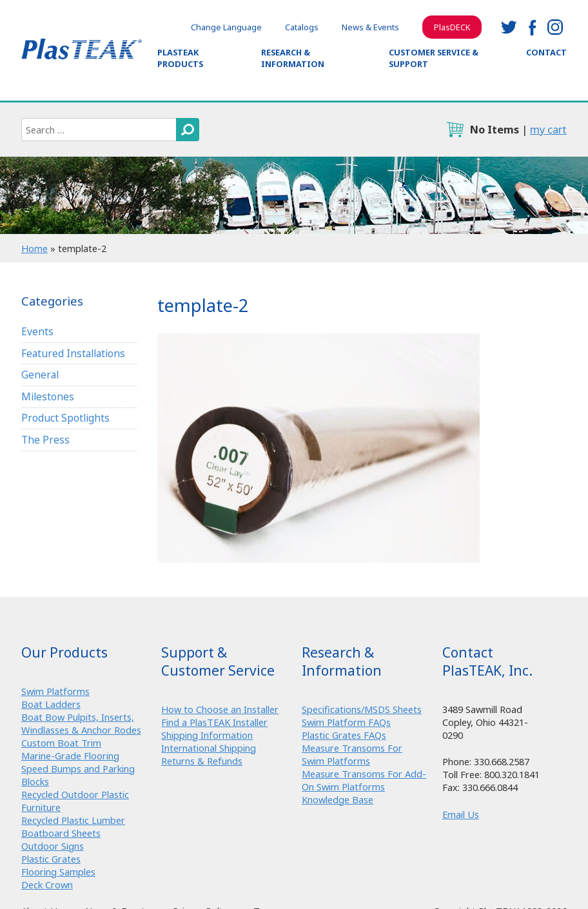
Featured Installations (73, 353)
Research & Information (293, 58)
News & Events (370, 27)
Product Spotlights (65, 418)
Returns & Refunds (202, 761)
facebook (532, 27)
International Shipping (209, 748)
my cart (548, 129)
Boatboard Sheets (61, 833)
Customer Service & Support (434, 58)
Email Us (461, 814)
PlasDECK (452, 27)
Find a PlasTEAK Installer (214, 722)
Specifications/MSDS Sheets (362, 709)
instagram (555, 27)
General (40, 375)
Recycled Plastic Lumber (73, 820)
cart (455, 130)
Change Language (226, 27)
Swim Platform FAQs (346, 722)
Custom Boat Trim (61, 743)
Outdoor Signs (53, 846)
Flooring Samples (58, 872)
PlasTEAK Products (180, 58)
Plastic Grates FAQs (344, 735)
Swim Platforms (55, 691)
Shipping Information (207, 735)
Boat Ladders (51, 704)
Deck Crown (47, 885)
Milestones (48, 396)
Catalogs (302, 27)
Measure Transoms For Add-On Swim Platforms (364, 780)
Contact (546, 52)
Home (34, 248)
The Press (45, 440)
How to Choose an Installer (220, 709)
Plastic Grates (51, 859)
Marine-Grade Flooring (70, 756)
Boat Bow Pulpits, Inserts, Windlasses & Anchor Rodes (81, 723)
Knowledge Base (338, 799)
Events (37, 331)
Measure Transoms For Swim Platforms (352, 754)
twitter (509, 27)
